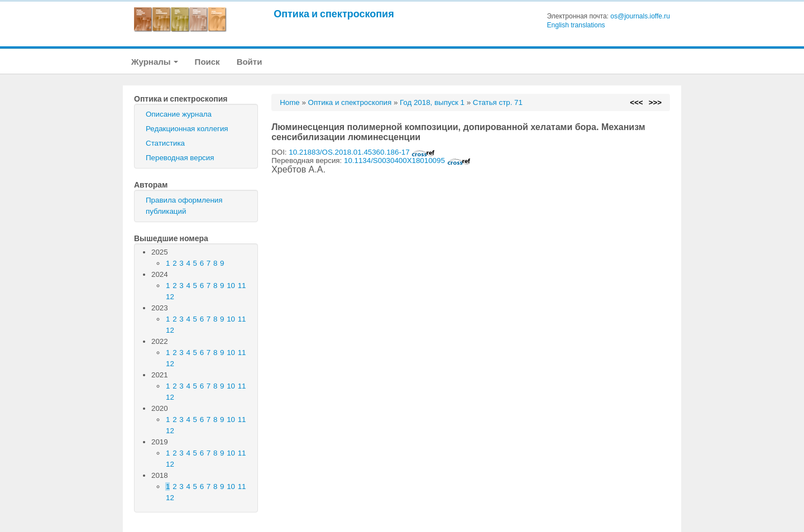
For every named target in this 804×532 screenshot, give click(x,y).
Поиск (207, 62)
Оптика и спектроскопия (334, 14)
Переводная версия (180, 158)
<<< (636, 102)
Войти (250, 62)
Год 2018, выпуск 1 (432, 102)
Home (290, 102)
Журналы (155, 62)
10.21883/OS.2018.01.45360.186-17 (362, 152)
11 (242, 286)
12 (170, 297)
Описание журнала (179, 114)
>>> (655, 102)
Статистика (165, 143)
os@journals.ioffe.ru (640, 16)
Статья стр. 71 (498, 102)
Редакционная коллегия (187, 129)
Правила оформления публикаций (184, 206)
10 (231, 286)
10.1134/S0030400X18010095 (407, 160)
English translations (576, 25)
